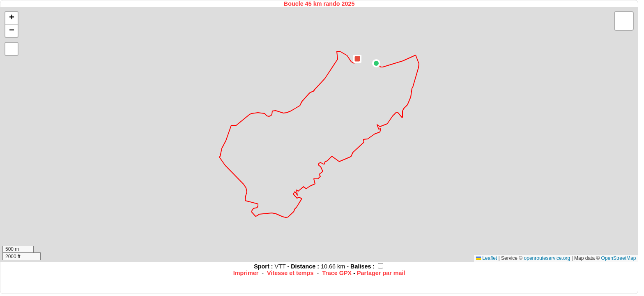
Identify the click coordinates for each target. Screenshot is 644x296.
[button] (376, 63)
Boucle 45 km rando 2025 (319, 4)
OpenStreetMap (619, 258)
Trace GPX (337, 273)
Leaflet (486, 258)
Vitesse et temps (290, 273)
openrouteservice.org (547, 258)
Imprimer (246, 273)
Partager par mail (381, 273)
